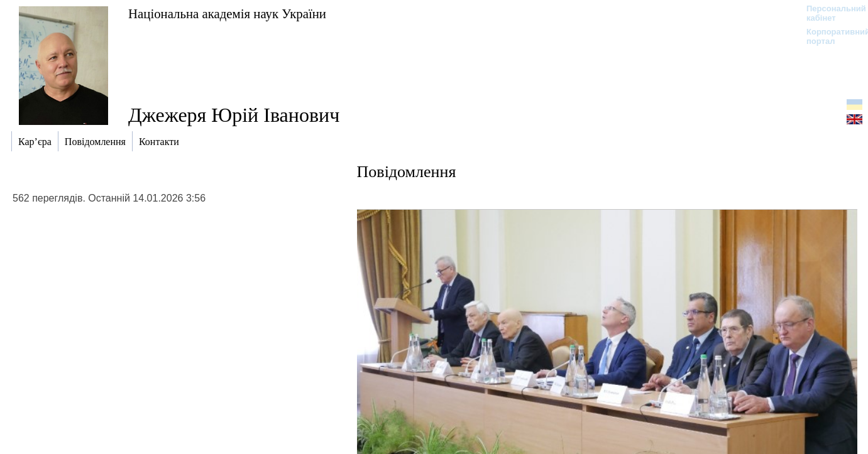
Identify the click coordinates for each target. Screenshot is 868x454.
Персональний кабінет (830, 13)
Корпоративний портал (830, 36)
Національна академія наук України (227, 14)
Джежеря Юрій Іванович (234, 115)
